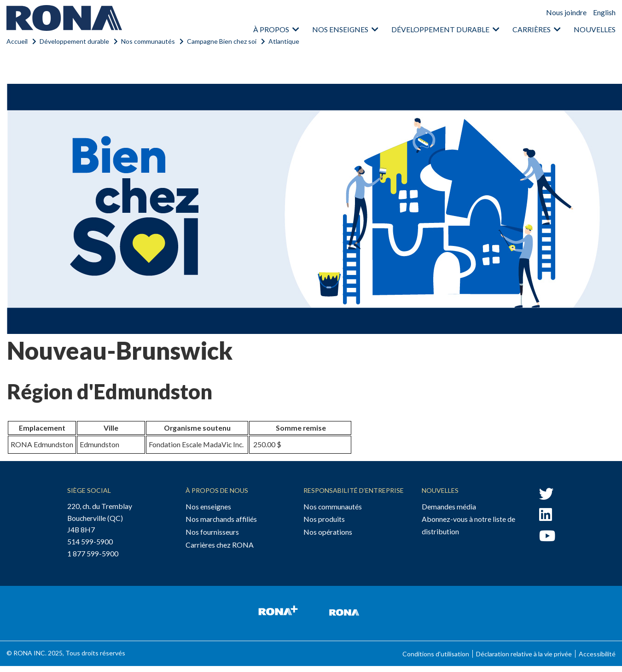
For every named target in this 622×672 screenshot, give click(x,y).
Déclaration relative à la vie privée (524, 654)
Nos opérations (328, 532)
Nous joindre (566, 12)
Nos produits (324, 519)
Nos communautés (148, 41)
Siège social (89, 490)
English (604, 12)
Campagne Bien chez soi (222, 41)
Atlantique (284, 41)
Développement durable (440, 29)
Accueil (17, 41)
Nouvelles (595, 29)
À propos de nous (217, 490)
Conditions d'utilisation (436, 654)
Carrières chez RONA (220, 545)
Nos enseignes (340, 29)
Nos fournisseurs (212, 532)
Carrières (532, 29)
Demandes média (449, 506)
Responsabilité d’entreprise (354, 490)
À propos (271, 29)
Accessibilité (597, 654)
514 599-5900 (90, 541)
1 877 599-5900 (93, 553)
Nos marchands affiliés (221, 519)
